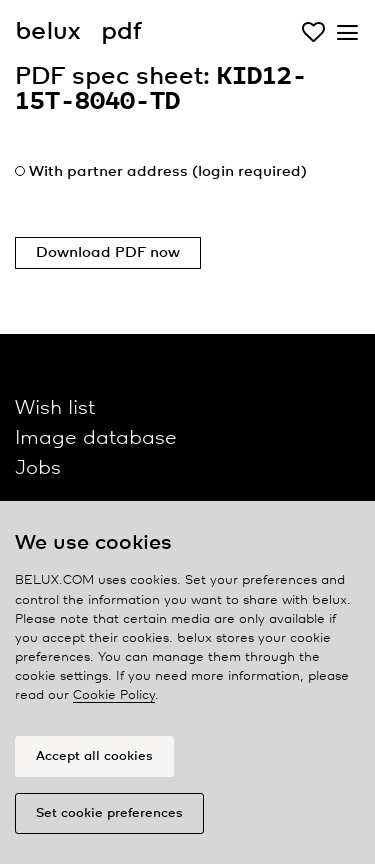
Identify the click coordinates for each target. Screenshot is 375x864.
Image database (96, 438)
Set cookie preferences (109, 813)
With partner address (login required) (168, 172)
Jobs (38, 468)
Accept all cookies (94, 756)
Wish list (55, 408)
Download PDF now (108, 253)
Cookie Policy (114, 695)
